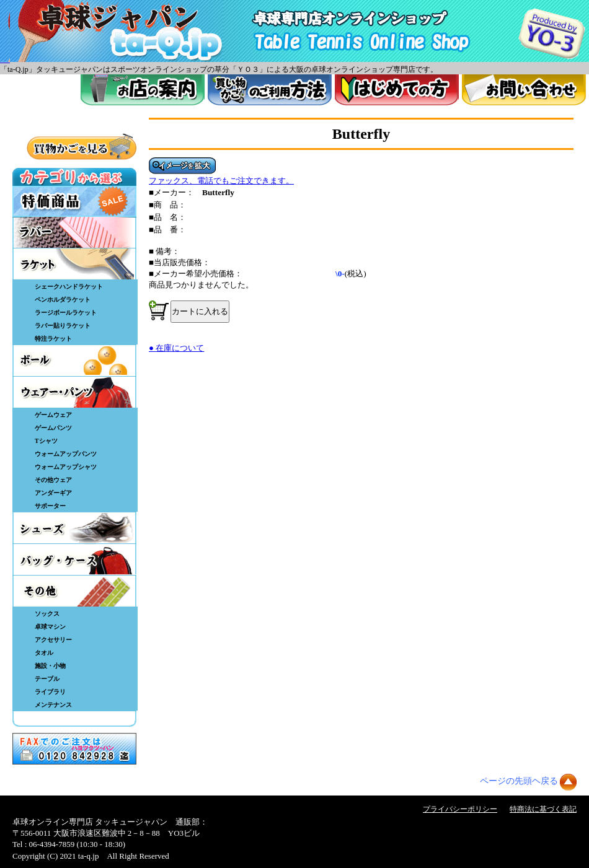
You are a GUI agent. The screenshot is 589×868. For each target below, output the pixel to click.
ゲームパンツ (53, 428)
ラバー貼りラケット (63, 326)
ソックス (47, 614)
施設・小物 (50, 666)
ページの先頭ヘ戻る (519, 781)
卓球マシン (50, 627)
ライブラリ (50, 692)
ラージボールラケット (66, 313)
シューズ (74, 528)
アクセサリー (53, 640)
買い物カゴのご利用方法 (270, 90)
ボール (74, 361)
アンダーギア (53, 493)
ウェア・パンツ (74, 392)
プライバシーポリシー (460, 809)
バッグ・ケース (74, 559)
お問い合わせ (524, 90)
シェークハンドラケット (69, 287)
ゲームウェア (53, 415)
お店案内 (143, 90)
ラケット (74, 264)
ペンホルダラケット (63, 300)
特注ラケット (53, 339)
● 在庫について (176, 348)
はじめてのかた (397, 90)
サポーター (50, 506)
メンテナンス (53, 705)
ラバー (74, 232)
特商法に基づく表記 (543, 809)
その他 (74, 591)
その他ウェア (53, 480)
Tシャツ (46, 441)
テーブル (47, 679)
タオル (44, 653)
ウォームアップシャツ (66, 467)
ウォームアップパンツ (66, 454)
